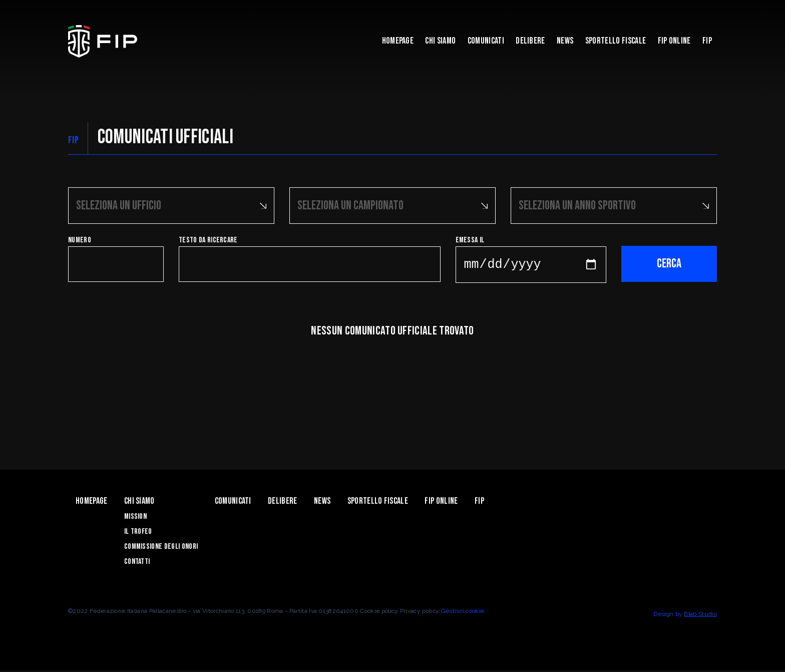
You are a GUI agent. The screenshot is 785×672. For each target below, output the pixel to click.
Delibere (530, 41)
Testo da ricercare (208, 239)
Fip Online (674, 41)
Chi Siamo (440, 41)
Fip (707, 41)
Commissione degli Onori (161, 548)
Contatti (137, 563)
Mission (135, 518)
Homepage (398, 41)
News (565, 41)
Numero (80, 239)
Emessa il (470, 239)
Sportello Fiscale (616, 41)
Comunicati (486, 41)
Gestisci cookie (463, 612)
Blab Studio (700, 615)
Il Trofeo (138, 533)
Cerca (669, 263)
